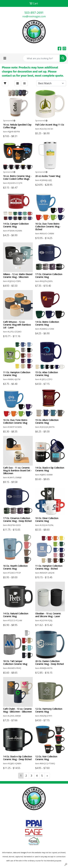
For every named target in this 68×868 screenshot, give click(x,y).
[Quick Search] (41, 58)
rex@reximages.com (34, 16)
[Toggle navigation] (5, 58)
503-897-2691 (34, 13)
